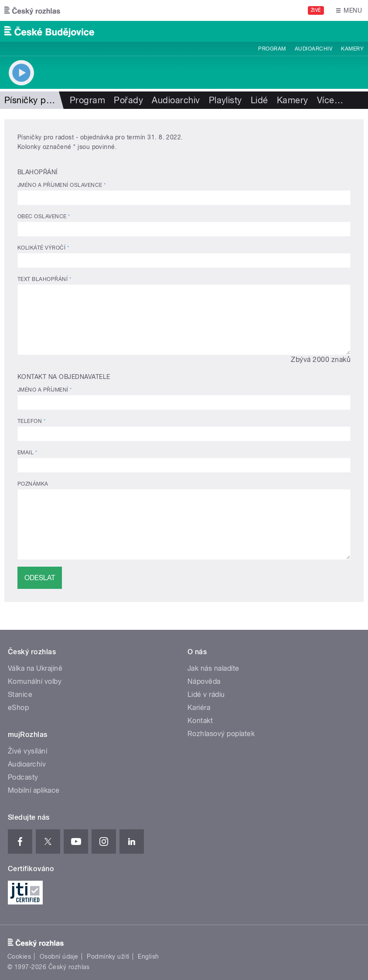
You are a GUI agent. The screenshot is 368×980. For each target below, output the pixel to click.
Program (272, 49)
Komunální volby (35, 681)
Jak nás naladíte (213, 668)
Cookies (19, 956)
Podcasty (23, 777)
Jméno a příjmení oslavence (61, 185)
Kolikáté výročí (43, 248)
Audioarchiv (313, 49)
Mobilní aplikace (34, 790)
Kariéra (199, 708)
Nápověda (204, 681)
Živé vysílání (27, 751)
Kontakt (200, 721)
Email (27, 453)
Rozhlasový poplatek (221, 734)
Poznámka (33, 484)
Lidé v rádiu (206, 694)
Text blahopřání (44, 279)
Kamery (352, 49)
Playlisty (225, 100)
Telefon (31, 421)
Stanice (20, 694)
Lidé (259, 100)
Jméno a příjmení (45, 390)
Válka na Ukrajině (35, 668)
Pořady (128, 100)
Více (330, 100)
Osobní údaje (59, 956)
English (148, 956)
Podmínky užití (108, 956)
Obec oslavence (44, 216)
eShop (18, 708)
